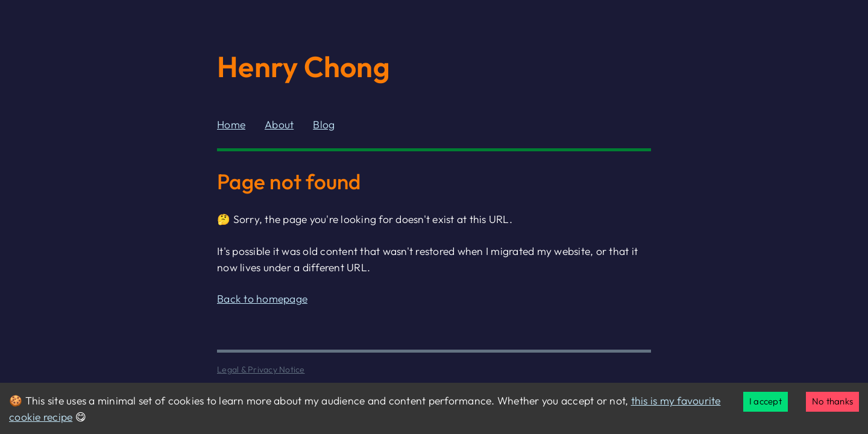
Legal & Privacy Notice (261, 370)
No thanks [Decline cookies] (832, 401)
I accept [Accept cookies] (766, 401)
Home (231, 124)
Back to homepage (262, 299)
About (279, 124)
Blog (324, 124)
